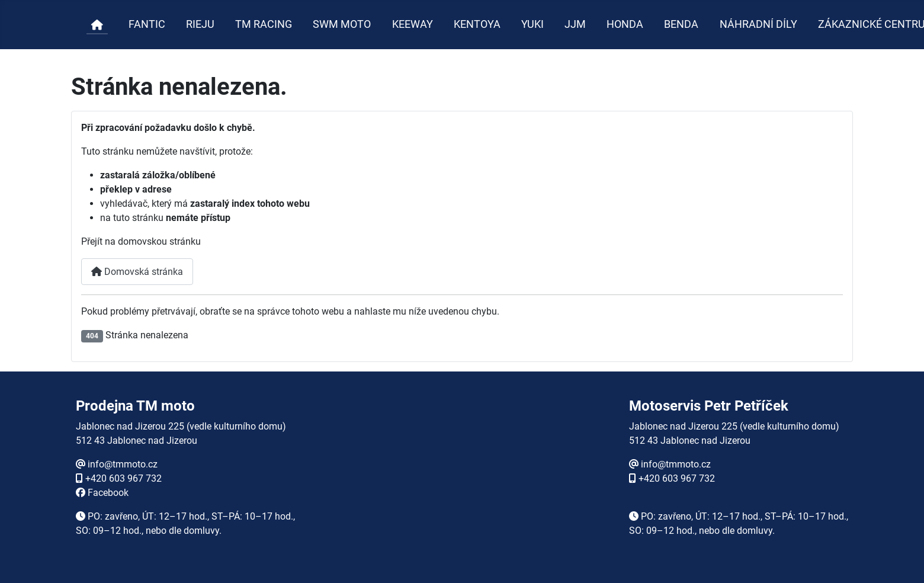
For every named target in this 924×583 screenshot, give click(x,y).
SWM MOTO (342, 24)
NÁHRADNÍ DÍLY (758, 24)
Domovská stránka (137, 272)
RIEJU (200, 24)
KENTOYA (477, 24)
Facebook (108, 493)
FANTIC (147, 24)
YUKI (532, 24)
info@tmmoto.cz (123, 464)
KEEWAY (413, 24)
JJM (575, 24)
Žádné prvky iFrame (462, 480)
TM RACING (264, 24)
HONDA (625, 24)
